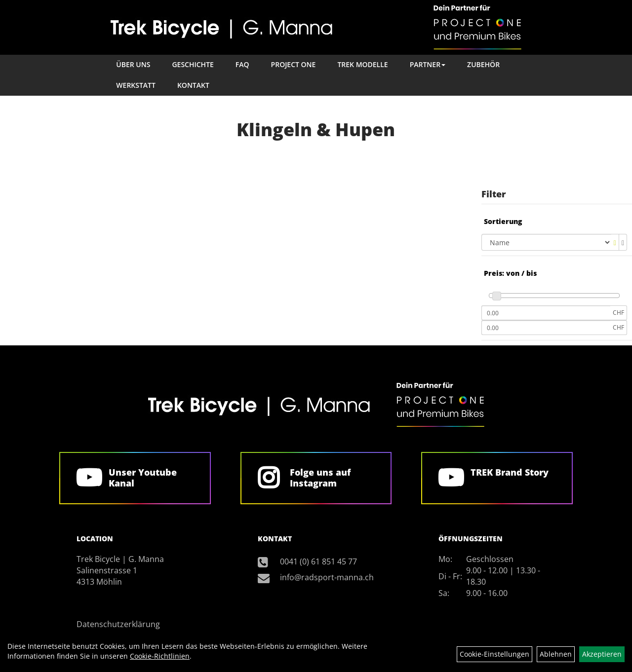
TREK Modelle (362, 64)
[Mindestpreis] (546, 313)
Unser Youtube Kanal (143, 478)
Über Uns (133, 64)
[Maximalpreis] (546, 328)
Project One (294, 64)
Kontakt (193, 85)
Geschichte (193, 64)
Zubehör (483, 64)
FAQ (242, 64)
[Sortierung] (546, 242)
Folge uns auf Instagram (320, 478)
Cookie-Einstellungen (494, 654)
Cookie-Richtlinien (160, 656)
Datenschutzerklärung (118, 624)
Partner (428, 64)
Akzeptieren (602, 654)
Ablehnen (556, 654)
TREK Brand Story (510, 472)
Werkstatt (136, 85)
